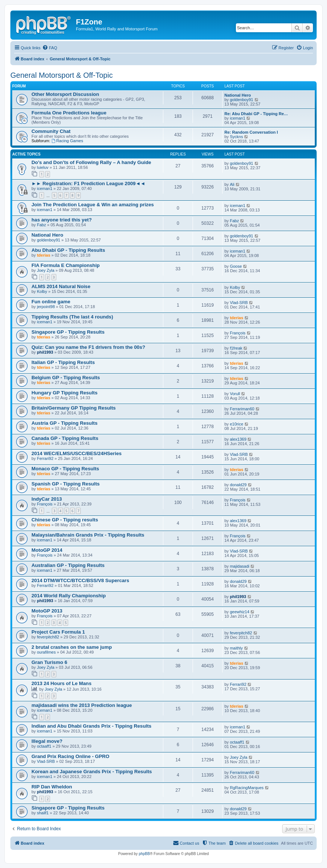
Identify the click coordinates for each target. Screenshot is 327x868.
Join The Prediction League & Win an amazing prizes (93, 205)
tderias (44, 255)
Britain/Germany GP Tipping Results (74, 408)
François (238, 333)
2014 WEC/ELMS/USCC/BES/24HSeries (76, 453)
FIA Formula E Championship (66, 265)
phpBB (144, 854)
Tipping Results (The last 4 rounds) (72, 317)
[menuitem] (50, 48)
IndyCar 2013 (47, 499)
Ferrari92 (45, 458)
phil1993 (45, 352)
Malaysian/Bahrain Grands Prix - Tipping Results (88, 535)
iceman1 (238, 118)
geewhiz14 (240, 612)
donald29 (238, 485)
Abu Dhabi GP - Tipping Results (68, 250)
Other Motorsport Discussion (65, 94)
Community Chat (51, 131)
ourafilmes (46, 652)
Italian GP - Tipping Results (63, 362)
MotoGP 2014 (47, 550)
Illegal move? (47, 741)
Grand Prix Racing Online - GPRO (70, 756)
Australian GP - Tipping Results (68, 565)
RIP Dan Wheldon (52, 787)
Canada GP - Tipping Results (65, 438)
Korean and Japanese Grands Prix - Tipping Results (92, 772)
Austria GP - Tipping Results (64, 423)
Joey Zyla (46, 270)
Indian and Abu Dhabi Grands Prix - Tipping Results (91, 726)
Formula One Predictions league (69, 113)
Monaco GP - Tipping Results (65, 469)
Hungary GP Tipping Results (64, 393)
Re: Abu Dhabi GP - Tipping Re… (256, 114)
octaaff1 (44, 746)
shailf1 (43, 813)
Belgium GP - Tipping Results (66, 378)
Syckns (236, 137)
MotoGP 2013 (47, 611)
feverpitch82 (48, 637)
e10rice (237, 424)
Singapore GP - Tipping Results (68, 332)
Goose (236, 266)
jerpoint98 (46, 307)
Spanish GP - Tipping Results (66, 484)
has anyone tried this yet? (62, 220)
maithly (236, 648)
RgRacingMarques (247, 788)
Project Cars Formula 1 (58, 632)
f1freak (236, 348)
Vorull (235, 394)
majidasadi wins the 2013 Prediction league (82, 705)
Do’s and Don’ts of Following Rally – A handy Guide (91, 162)
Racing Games (67, 141)
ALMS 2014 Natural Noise (61, 286)
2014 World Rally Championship (69, 596)
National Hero (238, 95)
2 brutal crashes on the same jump (72, 647)
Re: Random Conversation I (251, 132)
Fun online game (51, 302)
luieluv (43, 167)
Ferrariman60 (242, 409)
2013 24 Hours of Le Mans (61, 683)
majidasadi (240, 566)
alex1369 (238, 439)
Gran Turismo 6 (49, 662)
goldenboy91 (242, 100)
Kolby (42, 291)
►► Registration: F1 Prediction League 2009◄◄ (88, 183)
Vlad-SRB (239, 303)
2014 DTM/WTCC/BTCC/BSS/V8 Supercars (80, 580)
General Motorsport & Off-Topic (61, 75)
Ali (232, 184)
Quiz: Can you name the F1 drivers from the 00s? (88, 347)
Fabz (41, 225)
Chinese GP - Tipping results (65, 520)
